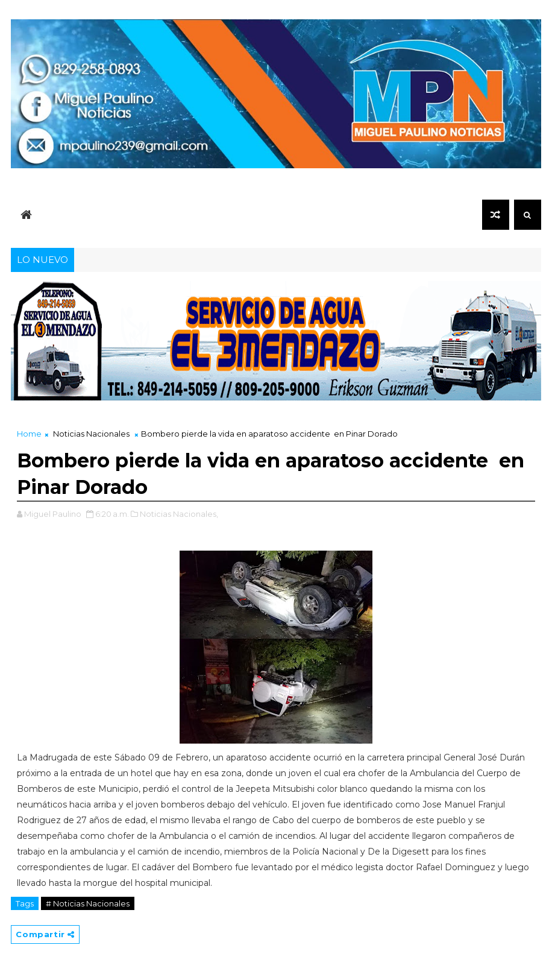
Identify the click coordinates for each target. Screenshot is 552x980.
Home (29, 434)
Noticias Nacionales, (179, 514)
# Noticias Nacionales (88, 903)
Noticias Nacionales (91, 434)
